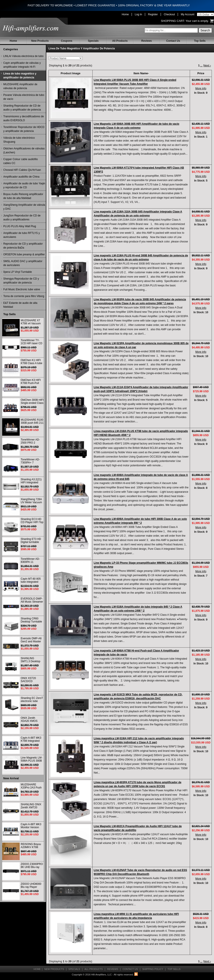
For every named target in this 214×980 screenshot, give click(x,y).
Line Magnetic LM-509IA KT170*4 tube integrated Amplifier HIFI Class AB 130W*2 (139, 170)
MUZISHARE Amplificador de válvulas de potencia (20, 86)
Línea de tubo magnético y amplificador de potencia (20, 76)
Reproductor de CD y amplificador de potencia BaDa (23, 246)
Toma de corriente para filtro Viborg (24, 296)
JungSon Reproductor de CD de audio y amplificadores (22, 218)
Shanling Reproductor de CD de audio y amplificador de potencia (22, 108)
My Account (188, 14)
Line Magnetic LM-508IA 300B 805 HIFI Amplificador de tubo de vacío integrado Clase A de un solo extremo (136, 126)
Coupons (67, 41)
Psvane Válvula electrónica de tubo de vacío (24, 97)
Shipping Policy (153, 969)
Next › (207, 65)
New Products (40, 41)
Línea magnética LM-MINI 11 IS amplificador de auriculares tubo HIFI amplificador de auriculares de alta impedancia (136, 916)
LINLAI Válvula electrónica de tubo (23, 56)
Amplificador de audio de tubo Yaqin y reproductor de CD (24, 185)
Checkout (169, 14)
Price (201, 73)
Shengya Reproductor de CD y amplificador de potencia (21, 281)
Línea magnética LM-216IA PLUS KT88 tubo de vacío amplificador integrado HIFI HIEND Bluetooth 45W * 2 (141, 433)
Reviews (147, 41)
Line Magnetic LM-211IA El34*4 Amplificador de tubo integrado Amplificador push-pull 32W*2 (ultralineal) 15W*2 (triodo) (141, 389)
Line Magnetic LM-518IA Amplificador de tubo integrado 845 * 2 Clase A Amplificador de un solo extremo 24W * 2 (138, 609)
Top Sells (200, 41)
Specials (93, 41)
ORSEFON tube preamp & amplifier (24, 254)
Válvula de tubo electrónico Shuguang (19, 140)
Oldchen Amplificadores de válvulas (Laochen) (24, 150)
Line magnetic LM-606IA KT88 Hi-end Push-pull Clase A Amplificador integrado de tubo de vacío (136, 653)
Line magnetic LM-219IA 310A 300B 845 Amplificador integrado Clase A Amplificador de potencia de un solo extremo (138, 214)
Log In (138, 14)
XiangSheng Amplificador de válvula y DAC (24, 207)
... (201, 65)
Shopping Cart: (173, 21)
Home (125, 14)
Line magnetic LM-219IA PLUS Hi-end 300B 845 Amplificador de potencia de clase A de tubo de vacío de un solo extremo (141, 258)
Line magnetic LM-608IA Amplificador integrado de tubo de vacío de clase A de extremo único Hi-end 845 (141, 477)
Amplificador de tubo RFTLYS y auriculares (22, 235)
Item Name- (141, 73)
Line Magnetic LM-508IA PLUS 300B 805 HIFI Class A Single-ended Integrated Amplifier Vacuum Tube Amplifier (135, 82)
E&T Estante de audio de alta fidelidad (20, 305)
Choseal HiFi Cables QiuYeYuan (22, 170)
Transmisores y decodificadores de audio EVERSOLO (24, 118)
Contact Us (173, 41)
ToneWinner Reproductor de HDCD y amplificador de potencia (24, 129)
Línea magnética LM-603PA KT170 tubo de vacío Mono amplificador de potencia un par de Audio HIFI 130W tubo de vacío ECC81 (137, 784)
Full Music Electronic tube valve (22, 289)
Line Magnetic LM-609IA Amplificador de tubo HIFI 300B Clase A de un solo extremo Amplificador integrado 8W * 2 (140, 521)
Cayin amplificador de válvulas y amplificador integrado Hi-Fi (22, 65)
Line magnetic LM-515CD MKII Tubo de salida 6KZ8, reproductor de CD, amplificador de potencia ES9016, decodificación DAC (138, 697)
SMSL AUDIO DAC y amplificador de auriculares (23, 263)
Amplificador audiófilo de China (21, 177)
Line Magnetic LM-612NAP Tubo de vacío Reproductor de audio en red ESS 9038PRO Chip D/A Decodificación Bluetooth (140, 872)
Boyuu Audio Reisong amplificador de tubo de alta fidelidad (23, 196)
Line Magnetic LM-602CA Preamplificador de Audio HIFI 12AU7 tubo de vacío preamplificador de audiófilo (138, 828)
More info (201, 88)
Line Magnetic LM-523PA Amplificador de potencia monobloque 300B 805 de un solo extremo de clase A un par (141, 345)
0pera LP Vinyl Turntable (18, 272)
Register (153, 14)
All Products (120, 41)
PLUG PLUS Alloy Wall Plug (20, 226)
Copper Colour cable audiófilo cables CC (21, 161)
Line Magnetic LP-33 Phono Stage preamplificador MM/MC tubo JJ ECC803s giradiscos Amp (141, 565)
